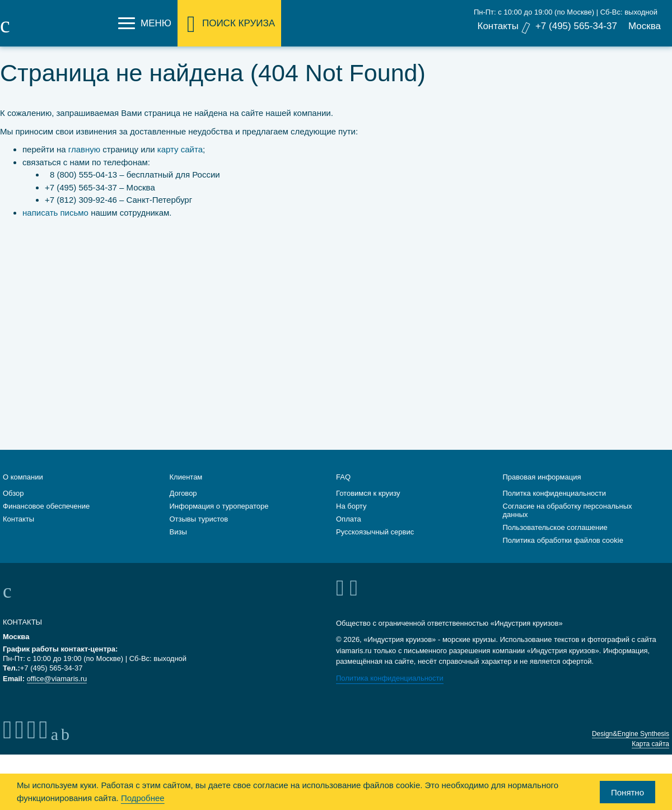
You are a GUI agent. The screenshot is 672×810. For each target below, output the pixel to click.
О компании (23, 490)
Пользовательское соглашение (555, 540)
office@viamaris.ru (57, 692)
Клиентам (186, 490)
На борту (351, 519)
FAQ (343, 490)
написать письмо (55, 213)
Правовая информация (542, 490)
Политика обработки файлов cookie (563, 553)
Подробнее (143, 798)
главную (84, 149)
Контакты (498, 26)
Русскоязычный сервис (375, 545)
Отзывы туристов (199, 532)
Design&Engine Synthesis (631, 747)
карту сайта (180, 149)
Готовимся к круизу (368, 506)
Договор (183, 506)
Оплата (349, 532)
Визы (178, 545)
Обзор (13, 506)
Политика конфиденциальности (390, 691)
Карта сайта (650, 757)
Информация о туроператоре (219, 519)
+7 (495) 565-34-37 (576, 26)
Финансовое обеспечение (46, 519)
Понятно (627, 792)
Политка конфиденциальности (555, 506)
